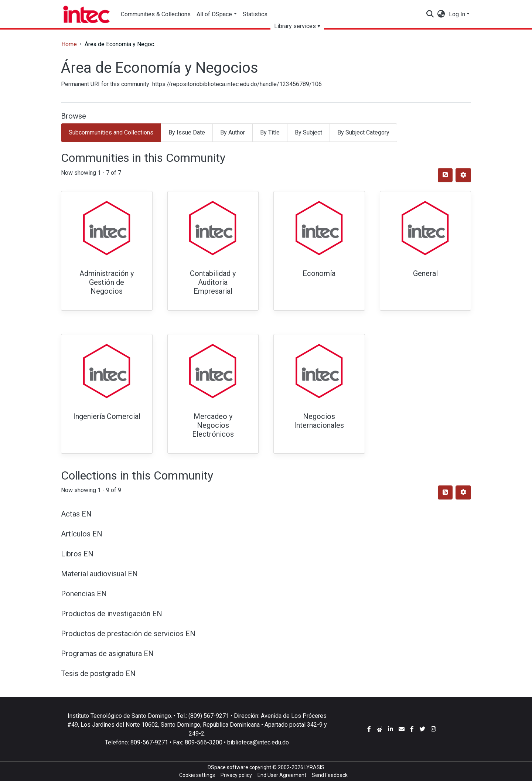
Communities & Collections (156, 14)
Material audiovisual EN (99, 574)
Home (69, 44)
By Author (233, 132)
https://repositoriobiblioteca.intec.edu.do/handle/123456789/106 (237, 84)
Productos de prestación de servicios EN (128, 634)
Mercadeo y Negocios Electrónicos (213, 425)
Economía (319, 273)
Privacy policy (236, 775)
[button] (441, 14)
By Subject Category (363, 132)
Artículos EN (82, 534)
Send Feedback (330, 775)
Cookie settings (197, 775)
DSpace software (228, 767)
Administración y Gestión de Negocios (107, 282)
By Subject (308, 132)
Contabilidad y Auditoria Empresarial (213, 282)
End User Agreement (282, 775)
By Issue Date (187, 132)
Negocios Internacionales (319, 421)
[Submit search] (430, 14)
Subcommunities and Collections (111, 132)
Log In (457, 14)
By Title (270, 132)
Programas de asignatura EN (107, 654)
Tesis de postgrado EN (98, 673)
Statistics (255, 14)
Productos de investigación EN (112, 614)
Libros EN (77, 554)
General (425, 273)
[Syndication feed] (445, 175)
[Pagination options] (463, 175)
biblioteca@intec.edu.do (258, 742)
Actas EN (76, 514)
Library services (295, 26)
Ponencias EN (84, 594)
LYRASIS (314, 767)
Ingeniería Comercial (107, 416)
